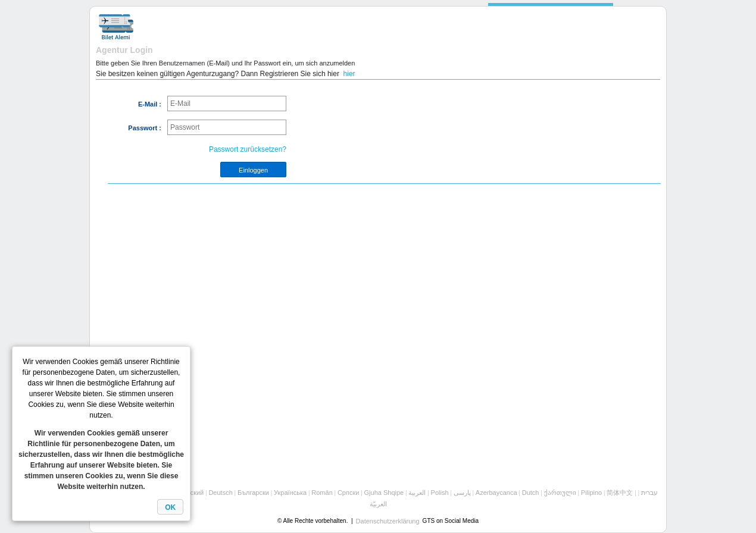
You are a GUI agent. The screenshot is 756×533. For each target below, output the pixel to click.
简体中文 (620, 493)
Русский (191, 493)
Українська (290, 493)
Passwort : (145, 128)
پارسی (462, 493)
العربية (417, 493)
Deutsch (220, 493)
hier (349, 74)
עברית (649, 493)
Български (253, 493)
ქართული (560, 493)
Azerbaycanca (496, 493)
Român (322, 493)
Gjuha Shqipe (384, 493)
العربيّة (378, 504)
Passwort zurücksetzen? (248, 149)
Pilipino (591, 493)
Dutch (531, 493)
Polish (440, 493)
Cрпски (348, 493)
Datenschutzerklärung (388, 521)
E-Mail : (150, 104)
